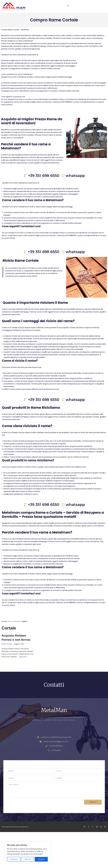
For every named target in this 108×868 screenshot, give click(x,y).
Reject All (28, 859)
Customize (14, 859)
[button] (68, 6)
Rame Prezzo (8, 678)
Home (10, 655)
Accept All (41, 859)
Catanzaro (17, 655)
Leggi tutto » (27, 692)
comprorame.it (54, 762)
